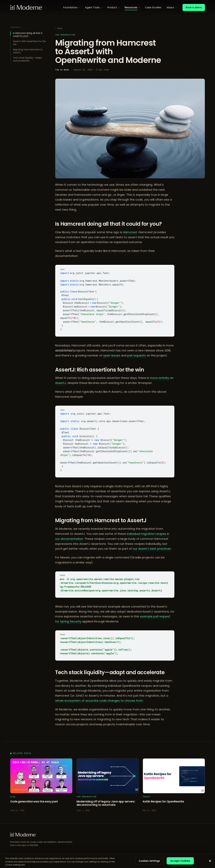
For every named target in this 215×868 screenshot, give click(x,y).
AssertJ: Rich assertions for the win (29, 43)
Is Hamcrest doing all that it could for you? (28, 35)
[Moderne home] (26, 7)
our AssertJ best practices (152, 549)
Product (112, 7)
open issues (112, 355)
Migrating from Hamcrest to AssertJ (28, 51)
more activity (159, 378)
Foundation (70, 7)
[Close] (210, 861)
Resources (131, 7)
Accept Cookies (180, 861)
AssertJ (61, 383)
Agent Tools (92, 7)
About (170, 7)
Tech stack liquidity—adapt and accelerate (27, 59)
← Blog (59, 28)
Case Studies (153, 7)
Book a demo (194, 7)
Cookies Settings (149, 861)
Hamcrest (130, 232)
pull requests (136, 355)
